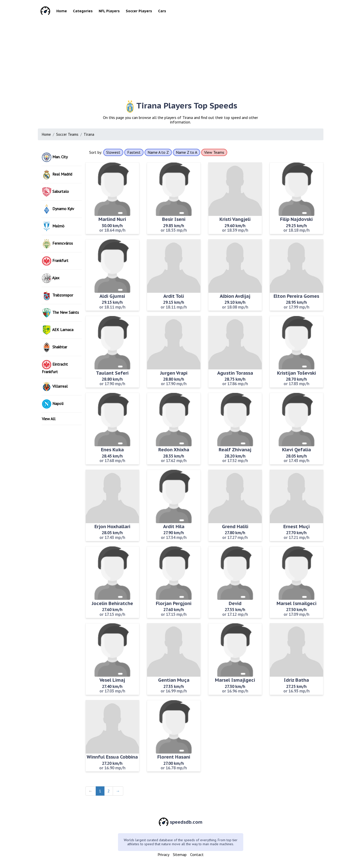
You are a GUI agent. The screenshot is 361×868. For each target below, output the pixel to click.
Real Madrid (57, 175)
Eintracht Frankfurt (55, 367)
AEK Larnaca (58, 330)
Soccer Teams (67, 134)
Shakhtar (54, 347)
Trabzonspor (57, 296)
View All (49, 419)
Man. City (55, 157)
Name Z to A (187, 152)
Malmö (53, 226)
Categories (83, 11)
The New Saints (60, 313)
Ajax (51, 278)
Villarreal (55, 387)
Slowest (113, 152)
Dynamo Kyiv (58, 209)
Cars (162, 11)
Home (62, 11)
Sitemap (180, 854)
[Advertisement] (188, 58)
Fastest (134, 152)
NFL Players (109, 11)
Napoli (53, 404)
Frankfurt (55, 261)
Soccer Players (139, 11)
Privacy (163, 854)
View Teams (214, 152)
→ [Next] (118, 791)
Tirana (89, 134)
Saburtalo (55, 192)
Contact (197, 854)
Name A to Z (158, 152)
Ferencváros (57, 244)
